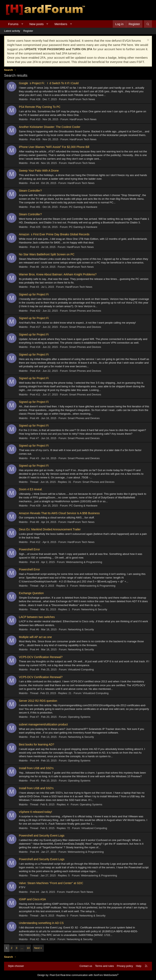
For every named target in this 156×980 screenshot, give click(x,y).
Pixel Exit (55, 975)
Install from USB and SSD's (36, 768)
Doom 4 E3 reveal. (31, 489)
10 (28, 948)
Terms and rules (104, 966)
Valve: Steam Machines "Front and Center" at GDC (51, 883)
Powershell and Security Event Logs (42, 836)
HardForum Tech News (82, 99)
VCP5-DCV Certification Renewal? (41, 657)
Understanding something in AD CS (41, 923)
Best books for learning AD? (37, 744)
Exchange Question (31, 593)
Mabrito (23, 99)
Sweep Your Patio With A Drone (39, 171)
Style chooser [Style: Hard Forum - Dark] (16, 966)
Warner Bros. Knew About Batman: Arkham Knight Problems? (58, 274)
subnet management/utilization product (43, 724)
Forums (13, 24)
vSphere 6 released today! (35, 812)
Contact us (86, 966)
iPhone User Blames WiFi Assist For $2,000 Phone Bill (54, 147)
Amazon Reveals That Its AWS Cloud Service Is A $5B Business (59, 513)
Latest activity (12, 31)
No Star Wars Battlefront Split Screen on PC (47, 254)
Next (37, 948)
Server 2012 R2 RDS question (38, 701)
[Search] (148, 24)
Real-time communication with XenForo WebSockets (89, 975)
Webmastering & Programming (84, 562)
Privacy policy (125, 966)
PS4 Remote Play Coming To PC (40, 107)
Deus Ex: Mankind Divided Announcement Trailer (50, 529)
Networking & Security (94, 609)
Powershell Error (29, 549)
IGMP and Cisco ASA (32, 899)
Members (61, 24)
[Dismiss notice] (148, 41)
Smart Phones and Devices (85, 311)
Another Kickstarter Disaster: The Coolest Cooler (50, 127)
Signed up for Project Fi (34, 294)
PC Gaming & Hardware (83, 207)
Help (139, 966)
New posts (37, 24)
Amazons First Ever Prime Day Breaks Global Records (54, 234)
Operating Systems (79, 717)
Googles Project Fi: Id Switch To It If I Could (50, 83)
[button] (22, 24)
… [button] (22, 948)
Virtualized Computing (81, 669)
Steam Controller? (30, 191)
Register (28, 31)
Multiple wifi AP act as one (35, 637)
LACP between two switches (37, 617)
